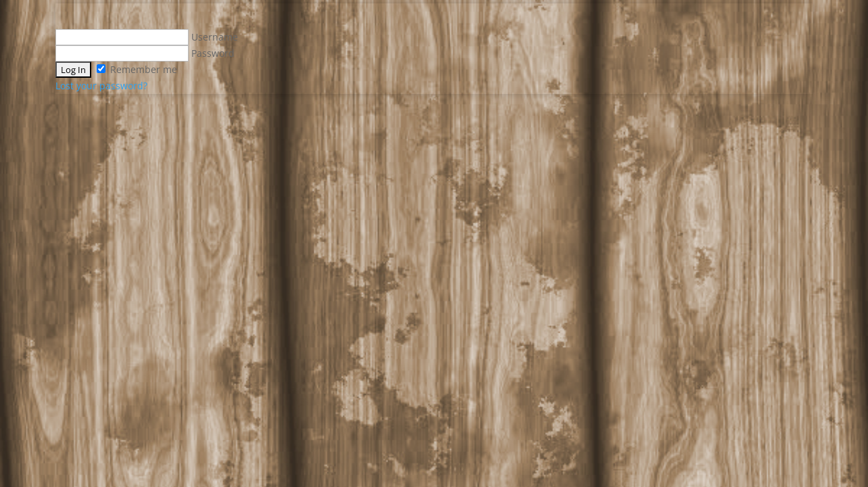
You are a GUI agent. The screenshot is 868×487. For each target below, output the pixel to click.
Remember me (137, 69)
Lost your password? (101, 86)
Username (147, 37)
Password (145, 53)
